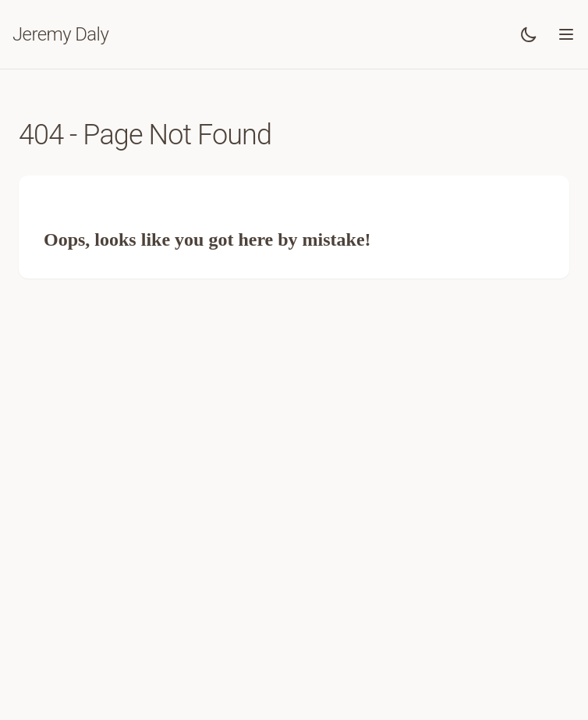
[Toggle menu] (566, 34)
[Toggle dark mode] (529, 34)
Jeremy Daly (60, 34)
